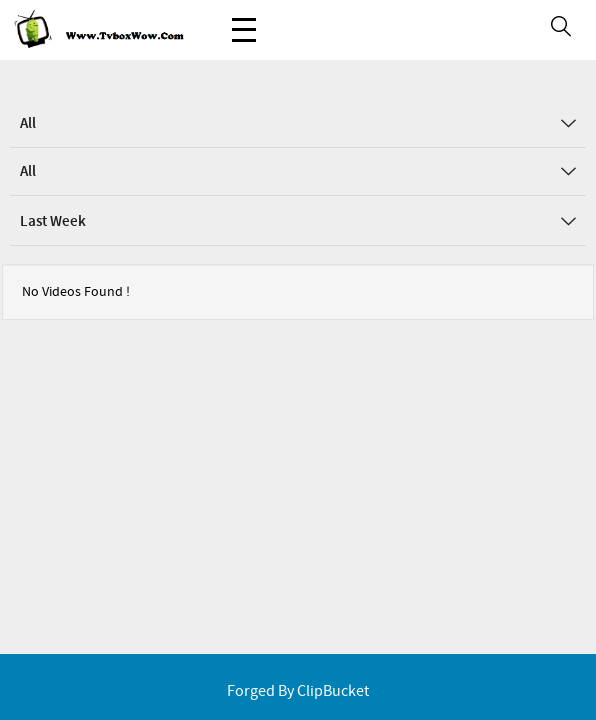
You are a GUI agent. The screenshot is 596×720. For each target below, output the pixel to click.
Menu (244, 19)
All (298, 124)
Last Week (298, 222)
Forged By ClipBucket (298, 691)
